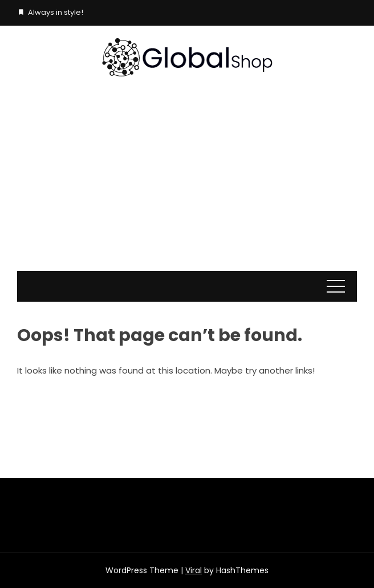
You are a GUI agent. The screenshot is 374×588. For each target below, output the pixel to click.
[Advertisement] (187, 185)
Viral (194, 570)
